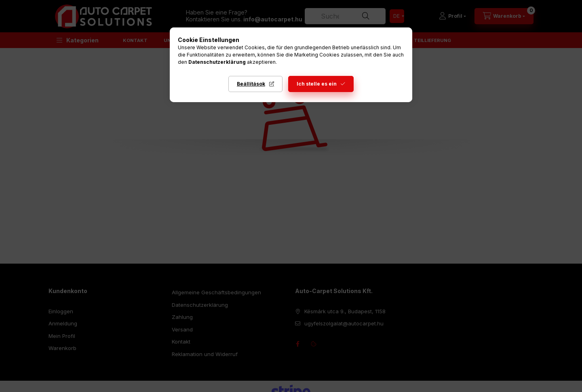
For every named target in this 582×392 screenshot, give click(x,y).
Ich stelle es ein (317, 84)
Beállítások (251, 84)
